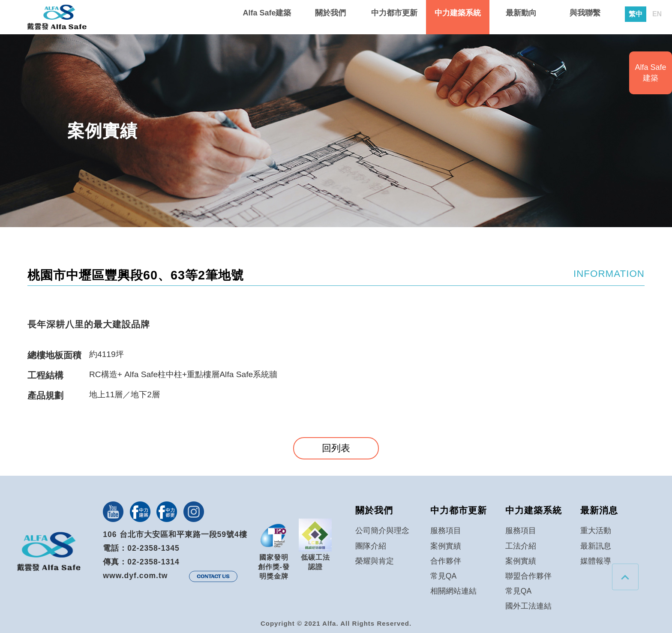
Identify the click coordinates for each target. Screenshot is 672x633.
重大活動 (596, 531)
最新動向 (521, 13)
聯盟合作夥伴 (528, 576)
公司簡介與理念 (382, 531)
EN (657, 14)
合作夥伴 (446, 561)
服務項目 (446, 531)
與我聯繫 (585, 13)
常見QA (443, 576)
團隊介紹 (371, 546)
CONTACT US (213, 576)
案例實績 (446, 546)
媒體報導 (596, 561)
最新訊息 (596, 546)
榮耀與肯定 (375, 561)
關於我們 (330, 13)
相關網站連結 (453, 591)
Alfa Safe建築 (267, 13)
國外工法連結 (528, 606)
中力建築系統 (458, 13)
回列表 (336, 448)
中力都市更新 (394, 13)
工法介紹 (521, 546)
